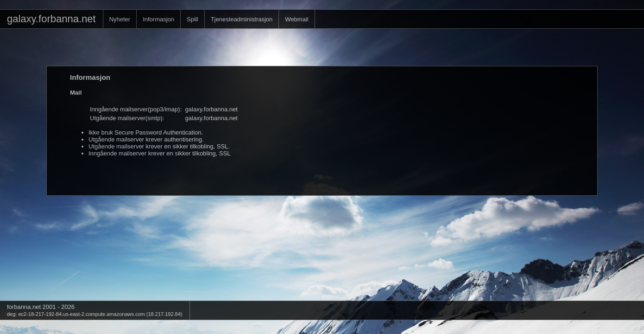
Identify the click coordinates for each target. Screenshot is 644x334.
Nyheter (120, 19)
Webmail (297, 19)
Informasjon (158, 19)
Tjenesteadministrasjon (242, 19)
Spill (193, 19)
